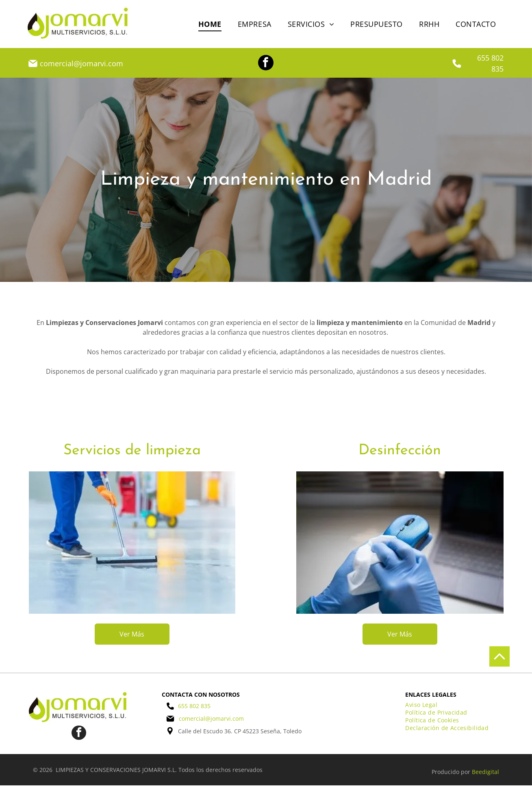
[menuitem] (210, 24)
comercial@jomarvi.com (81, 63)
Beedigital (485, 773)
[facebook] (266, 64)
